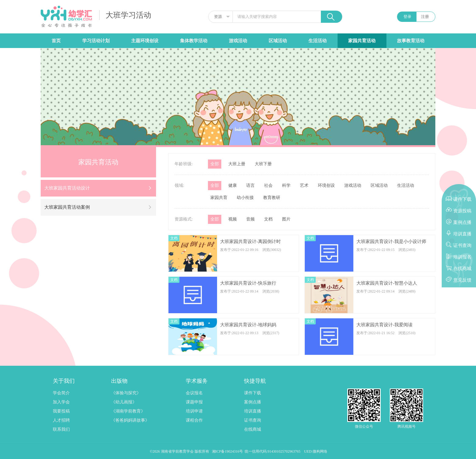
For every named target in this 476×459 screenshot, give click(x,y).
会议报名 (194, 393)
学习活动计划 (96, 41)
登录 (407, 17)
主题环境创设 (145, 41)
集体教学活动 (194, 41)
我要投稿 (61, 411)
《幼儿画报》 (124, 402)
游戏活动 (238, 41)
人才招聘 (61, 420)
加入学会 (61, 402)
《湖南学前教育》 (128, 411)
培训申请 (194, 411)
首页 (56, 41)
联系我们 (61, 429)
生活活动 (318, 41)
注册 (425, 17)
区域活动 (278, 41)
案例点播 (253, 402)
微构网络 (320, 451)
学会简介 (61, 393)
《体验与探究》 (126, 393)
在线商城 (253, 429)
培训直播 (253, 411)
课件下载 (253, 393)
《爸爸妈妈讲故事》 (130, 420)
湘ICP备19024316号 (228, 451)
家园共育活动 (362, 41)
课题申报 (194, 402)
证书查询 (253, 420)
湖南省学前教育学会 (178, 451)
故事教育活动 (411, 41)
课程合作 (194, 420)
